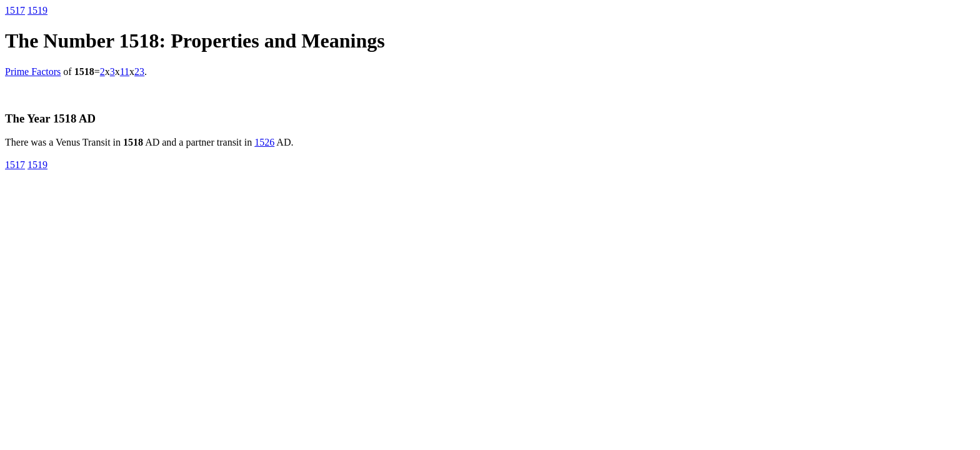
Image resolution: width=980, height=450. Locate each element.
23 (139, 72)
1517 (15, 10)
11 (125, 72)
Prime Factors (33, 72)
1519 (37, 10)
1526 (264, 142)
